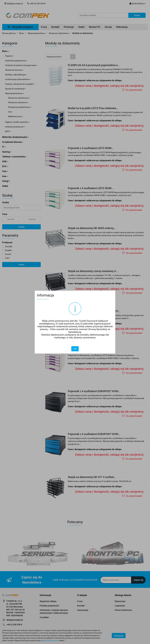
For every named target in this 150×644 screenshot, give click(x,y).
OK (75, 349)
